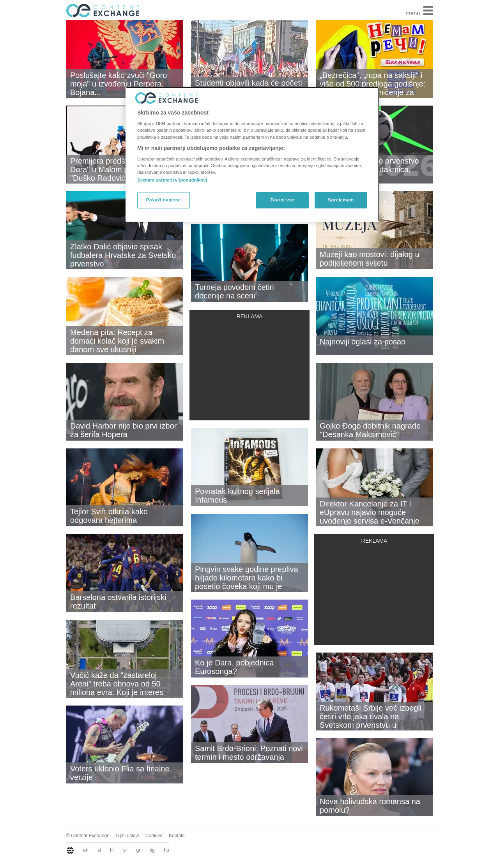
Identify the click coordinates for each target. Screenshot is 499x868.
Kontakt (177, 836)
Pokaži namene (164, 200)
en (86, 850)
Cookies (154, 836)
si (99, 850)
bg (152, 850)
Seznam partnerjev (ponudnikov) (172, 180)
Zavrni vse (282, 200)
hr (112, 850)
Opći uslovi (128, 836)
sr (125, 850)
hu (166, 850)
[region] (252, 154)
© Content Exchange (88, 836)
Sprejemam (341, 200)
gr (138, 850)
